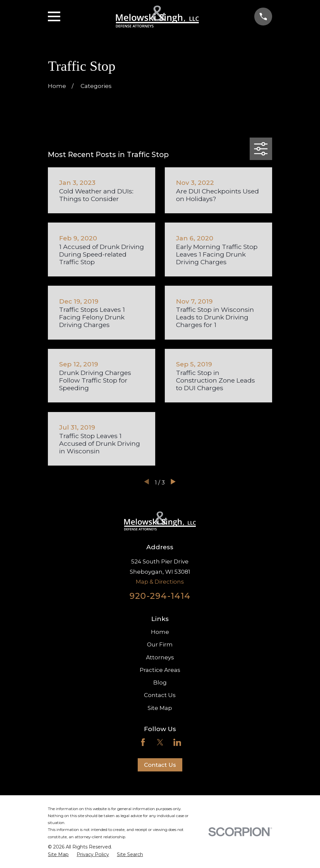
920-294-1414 (160, 596)
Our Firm (160, 644)
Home (160, 632)
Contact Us (160, 695)
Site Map (160, 708)
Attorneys (160, 657)
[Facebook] (143, 742)
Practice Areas (160, 670)
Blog (160, 682)
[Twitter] (160, 742)
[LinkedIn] (177, 742)
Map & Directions (160, 582)
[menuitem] (58, 855)
